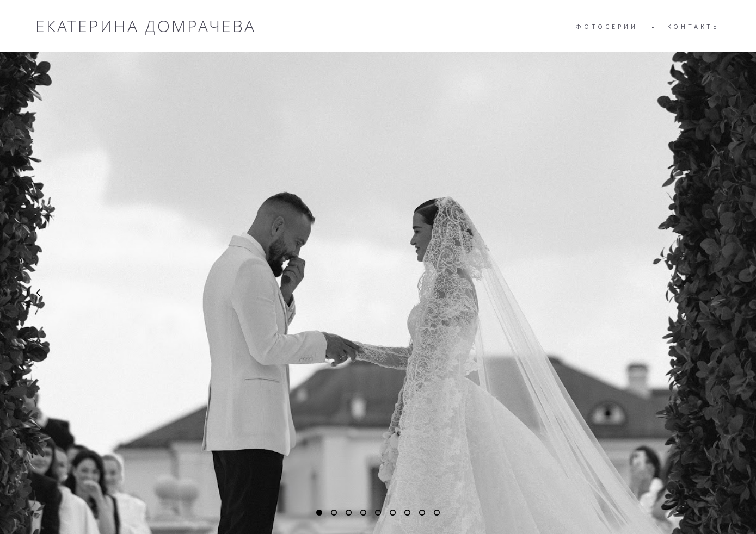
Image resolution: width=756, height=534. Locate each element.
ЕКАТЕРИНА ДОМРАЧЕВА (146, 26)
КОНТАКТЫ (694, 26)
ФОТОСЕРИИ (606, 26)
